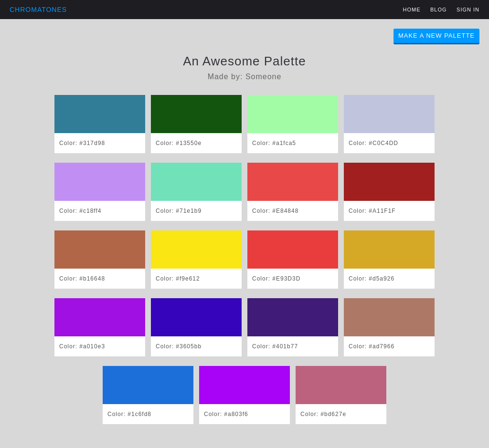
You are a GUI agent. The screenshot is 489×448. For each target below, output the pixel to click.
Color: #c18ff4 (80, 211)
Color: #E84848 (275, 211)
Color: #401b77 (275, 346)
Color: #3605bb (179, 346)
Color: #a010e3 (82, 346)
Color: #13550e (179, 143)
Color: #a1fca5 (274, 143)
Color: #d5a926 (372, 279)
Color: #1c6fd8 (129, 414)
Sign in (468, 10)
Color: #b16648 (82, 279)
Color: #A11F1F (372, 211)
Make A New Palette (436, 36)
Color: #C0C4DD (373, 143)
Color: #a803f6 (226, 414)
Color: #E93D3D (276, 279)
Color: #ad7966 (372, 346)
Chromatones (38, 10)
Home (412, 10)
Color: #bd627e (323, 414)
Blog (439, 10)
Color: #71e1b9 (179, 211)
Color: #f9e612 (178, 279)
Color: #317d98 (82, 143)
